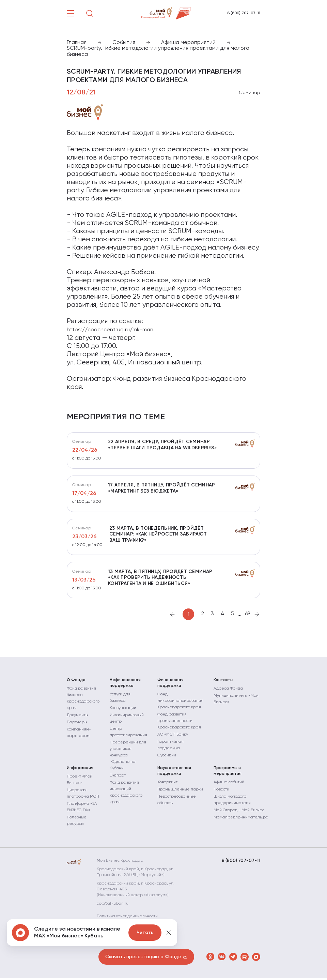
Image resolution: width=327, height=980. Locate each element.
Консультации (123, 710)
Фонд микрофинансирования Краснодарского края (180, 703)
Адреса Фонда (228, 690)
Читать (145, 933)
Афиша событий (229, 784)
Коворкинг (167, 784)
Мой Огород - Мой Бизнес (239, 812)
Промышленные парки (180, 791)
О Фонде (76, 682)
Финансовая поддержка (170, 685)
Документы (77, 717)
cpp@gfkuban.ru (114, 905)
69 (247, 616)
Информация (80, 770)
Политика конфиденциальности (129, 918)
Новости (221, 791)
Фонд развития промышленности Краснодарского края (179, 723)
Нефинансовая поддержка (125, 685)
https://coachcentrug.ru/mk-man (110, 330)
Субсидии (167, 757)
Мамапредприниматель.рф (241, 819)
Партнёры (77, 724)
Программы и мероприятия (228, 773)
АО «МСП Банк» (173, 736)
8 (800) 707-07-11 (244, 13)
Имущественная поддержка (174, 773)
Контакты (223, 682)
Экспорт (118, 777)
